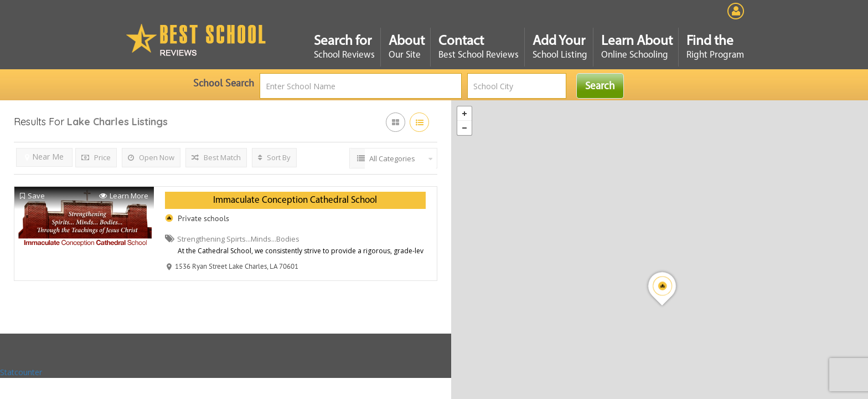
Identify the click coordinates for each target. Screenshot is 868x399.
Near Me (44, 157)
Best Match (216, 157)
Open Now (151, 157)
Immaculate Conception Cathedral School (295, 200)
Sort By (274, 157)
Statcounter (21, 372)
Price (96, 157)
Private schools (203, 218)
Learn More (124, 196)
